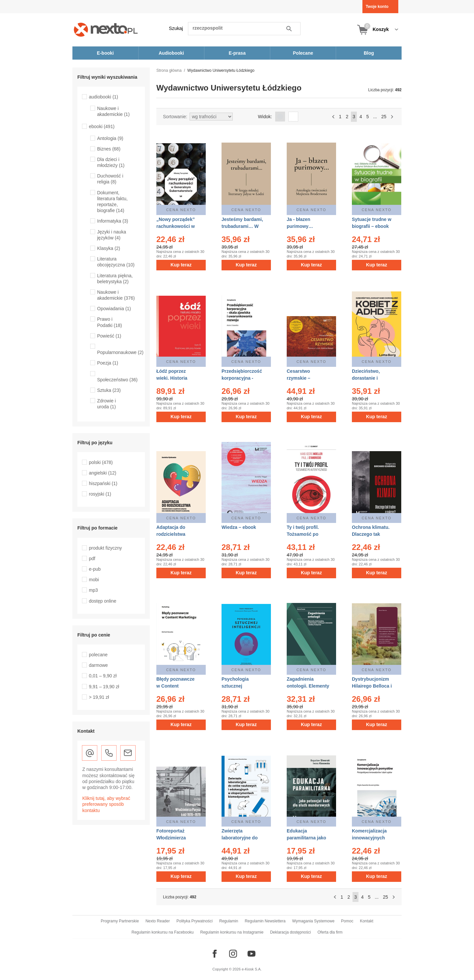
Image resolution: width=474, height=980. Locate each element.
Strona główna (169, 70)
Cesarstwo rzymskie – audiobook (299, 378)
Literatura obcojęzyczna (116, 262)
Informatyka (113, 221)
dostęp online (103, 601)
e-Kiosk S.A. (252, 969)
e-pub (95, 569)
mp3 (93, 590)
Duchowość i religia (110, 179)
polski (101, 462)
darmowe (98, 665)
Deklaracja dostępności (290, 932)
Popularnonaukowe (120, 352)
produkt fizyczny (105, 548)
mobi (94, 580)
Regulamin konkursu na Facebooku (163, 932)
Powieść (109, 336)
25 (384, 117)
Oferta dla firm (330, 932)
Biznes (109, 149)
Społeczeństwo (117, 380)
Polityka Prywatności (195, 921)
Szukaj (176, 28)
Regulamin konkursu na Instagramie (232, 932)
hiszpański (103, 483)
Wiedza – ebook (239, 527)
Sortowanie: (175, 117)
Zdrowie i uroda (106, 404)
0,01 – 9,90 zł (103, 676)
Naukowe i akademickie (113, 111)
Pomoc (347, 921)
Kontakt (367, 921)
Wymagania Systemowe (313, 921)
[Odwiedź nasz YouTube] (251, 954)
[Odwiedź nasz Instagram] (233, 954)
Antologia (110, 138)
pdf (92, 558)
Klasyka (109, 248)
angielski (103, 473)
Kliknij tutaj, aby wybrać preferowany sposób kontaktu (106, 804)
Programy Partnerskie (120, 921)
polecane (98, 655)
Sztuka (109, 390)
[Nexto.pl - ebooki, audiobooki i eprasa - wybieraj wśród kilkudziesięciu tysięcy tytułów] (106, 29)
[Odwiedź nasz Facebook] (215, 954)
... (375, 117)
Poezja (108, 363)
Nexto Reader (158, 921)
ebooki (102, 126)
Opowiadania (114, 309)
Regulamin (229, 921)
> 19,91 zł (99, 697)
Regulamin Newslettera (265, 921)
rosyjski (100, 494)
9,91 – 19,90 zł (104, 687)
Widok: (265, 117)
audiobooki (104, 97)
